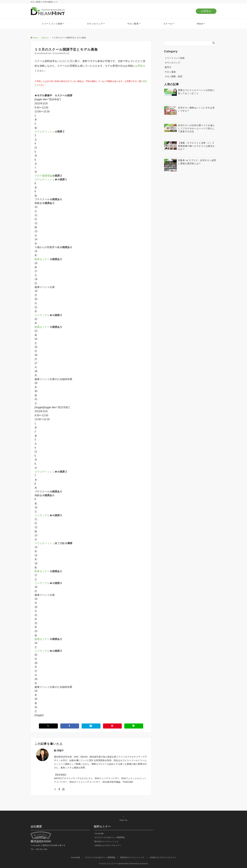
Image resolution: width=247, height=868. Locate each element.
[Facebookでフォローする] (59, 790)
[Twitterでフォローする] (55, 790)
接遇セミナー (42, 327)
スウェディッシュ (45, 132)
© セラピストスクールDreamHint (114, 864)
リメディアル (42, 315)
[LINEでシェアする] (134, 726)
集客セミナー (42, 259)
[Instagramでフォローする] (63, 790)
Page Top (123, 818)
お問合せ (206, 11)
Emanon (144, 864)
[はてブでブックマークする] (91, 726)
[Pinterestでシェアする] (112, 726)
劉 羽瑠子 (59, 751)
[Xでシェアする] (48, 726)
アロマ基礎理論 (43, 176)
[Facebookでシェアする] (70, 726)
